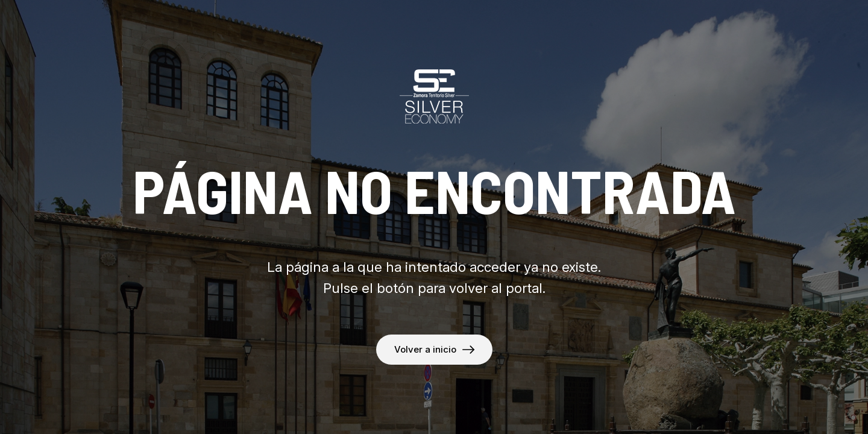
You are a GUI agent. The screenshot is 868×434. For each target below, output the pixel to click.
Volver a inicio (425, 349)
